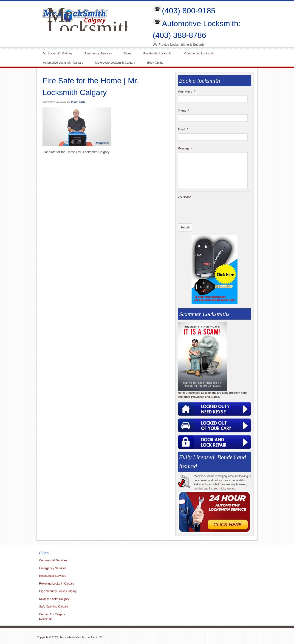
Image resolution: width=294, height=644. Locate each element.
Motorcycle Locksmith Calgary (115, 63)
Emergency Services (98, 53)
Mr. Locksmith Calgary (58, 53)
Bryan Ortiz (78, 102)
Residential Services (53, 576)
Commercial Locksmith (199, 53)
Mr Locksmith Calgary (90, 28)
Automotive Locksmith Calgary (63, 62)
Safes (128, 53)
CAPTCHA (185, 197)
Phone (183, 111)
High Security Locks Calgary (58, 591)
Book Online (155, 62)
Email (183, 129)
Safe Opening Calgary (54, 606)
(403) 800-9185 (189, 11)
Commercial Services (53, 560)
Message (185, 149)
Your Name (186, 92)
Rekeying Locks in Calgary (57, 584)
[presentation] (213, 210)
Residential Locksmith (158, 53)
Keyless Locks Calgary (54, 599)
